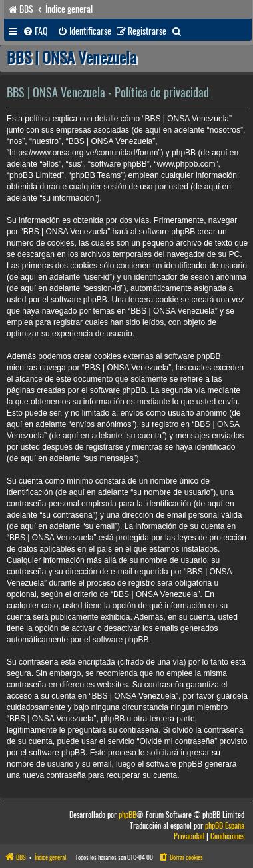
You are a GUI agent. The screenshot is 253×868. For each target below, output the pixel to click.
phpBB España (225, 826)
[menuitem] (35, 31)
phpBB (127, 815)
